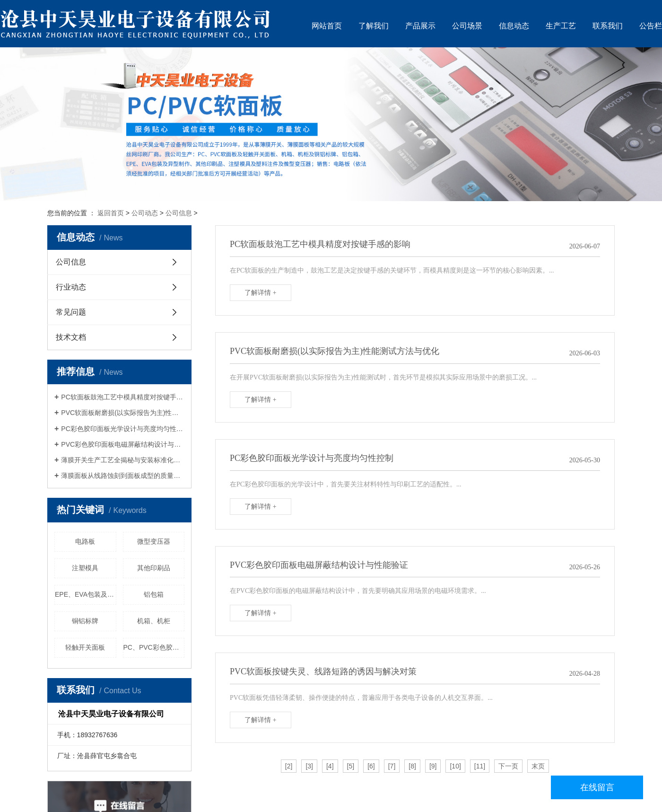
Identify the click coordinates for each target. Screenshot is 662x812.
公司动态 (145, 213)
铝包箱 (154, 594)
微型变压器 (154, 541)
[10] (455, 766)
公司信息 (179, 213)
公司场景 (467, 26)
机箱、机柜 (154, 621)
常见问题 (71, 312)
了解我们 (374, 26)
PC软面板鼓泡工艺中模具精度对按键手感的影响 (123, 397)
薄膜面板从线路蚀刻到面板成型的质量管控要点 (123, 476)
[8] (412, 766)
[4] (330, 766)
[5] (351, 766)
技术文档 (71, 337)
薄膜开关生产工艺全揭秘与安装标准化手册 (123, 460)
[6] (371, 766)
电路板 (85, 541)
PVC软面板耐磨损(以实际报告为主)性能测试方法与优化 (123, 413)
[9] (433, 766)
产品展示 (420, 26)
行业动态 (71, 287)
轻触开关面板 (85, 647)
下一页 (508, 766)
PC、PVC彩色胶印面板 (154, 647)
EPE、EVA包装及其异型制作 (86, 594)
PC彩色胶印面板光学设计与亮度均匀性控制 (123, 429)
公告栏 (651, 26)
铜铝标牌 (85, 621)
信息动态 (514, 26)
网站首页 (327, 26)
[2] (289, 766)
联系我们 (608, 26)
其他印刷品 (154, 568)
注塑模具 (85, 568)
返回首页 (111, 213)
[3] (309, 766)
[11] (480, 766)
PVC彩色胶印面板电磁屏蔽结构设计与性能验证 (123, 444)
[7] (392, 766)
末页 (538, 766)
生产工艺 (561, 26)
